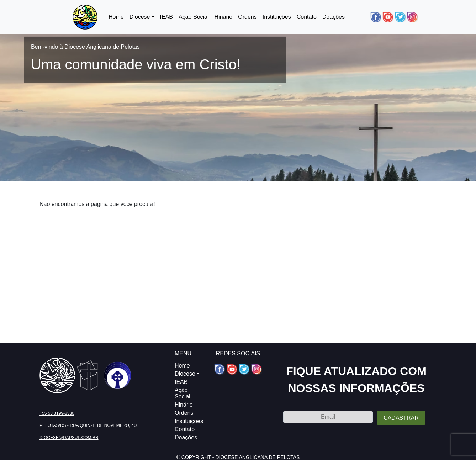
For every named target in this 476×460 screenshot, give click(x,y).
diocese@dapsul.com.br (69, 438)
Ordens (247, 17)
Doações (334, 17)
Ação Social (194, 17)
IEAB (166, 17)
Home (116, 17)
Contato (307, 17)
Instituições (277, 17)
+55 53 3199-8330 (57, 413)
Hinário (224, 17)
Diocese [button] (140, 17)
